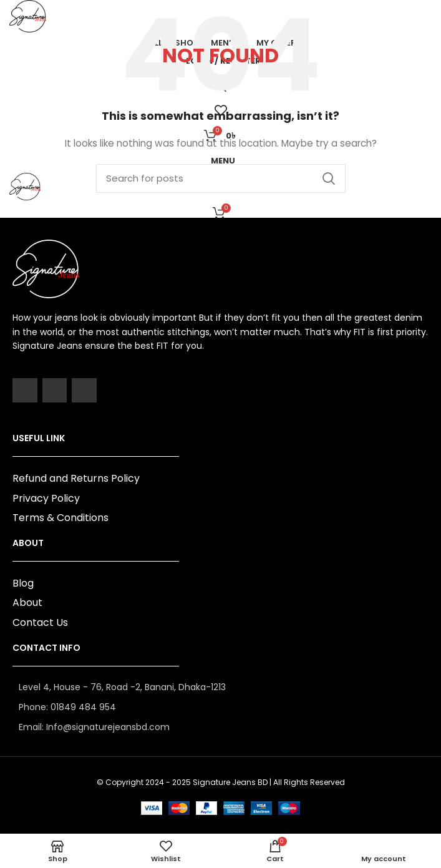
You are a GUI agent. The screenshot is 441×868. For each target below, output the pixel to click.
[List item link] (220, 707)
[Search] (221, 178)
